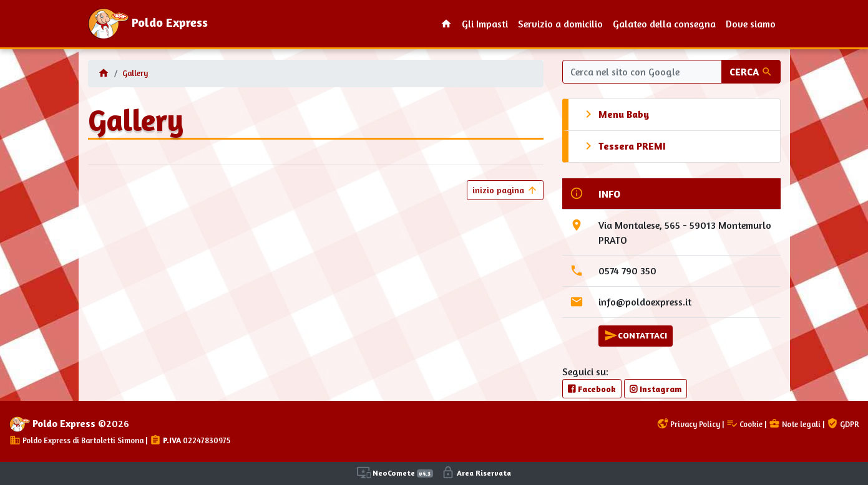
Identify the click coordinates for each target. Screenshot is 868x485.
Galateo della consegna (664, 24)
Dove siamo (751, 24)
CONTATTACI (636, 335)
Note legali (795, 424)
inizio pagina (505, 190)
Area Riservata (476, 473)
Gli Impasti (485, 24)
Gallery (135, 73)
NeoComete (395, 473)
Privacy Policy (689, 424)
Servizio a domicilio (560, 24)
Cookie (744, 424)
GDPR (843, 424)
